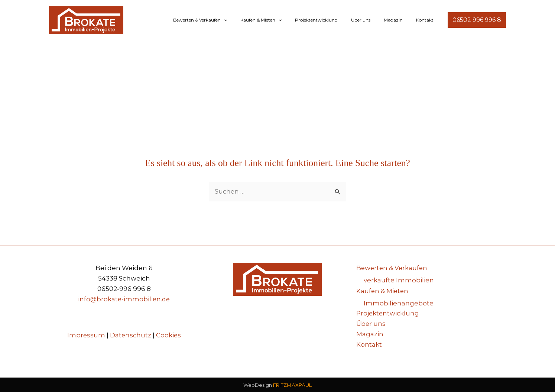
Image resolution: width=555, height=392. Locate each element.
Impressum (86, 335)
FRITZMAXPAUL (292, 385)
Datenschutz (131, 335)
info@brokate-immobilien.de (124, 299)
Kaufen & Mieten (281, 20)
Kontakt (427, 20)
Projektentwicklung (332, 20)
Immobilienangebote (399, 302)
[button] (248, 20)
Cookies (169, 335)
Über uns (372, 20)
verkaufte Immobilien (399, 280)
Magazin (400, 20)
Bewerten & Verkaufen (225, 20)
